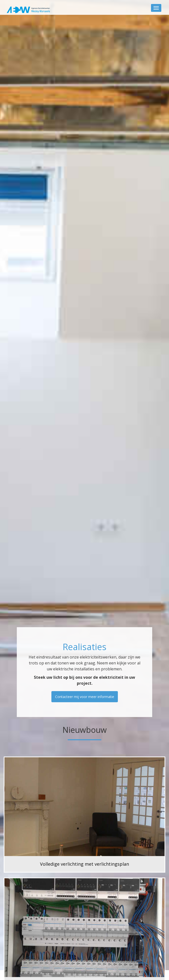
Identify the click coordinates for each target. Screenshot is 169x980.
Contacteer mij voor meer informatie (85, 697)
